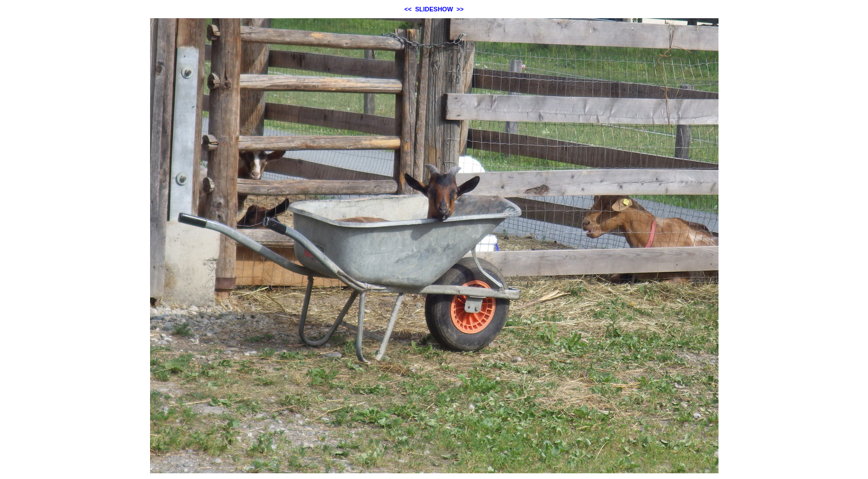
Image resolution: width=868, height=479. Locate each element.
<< (408, 9)
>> (460, 9)
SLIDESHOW (434, 9)
